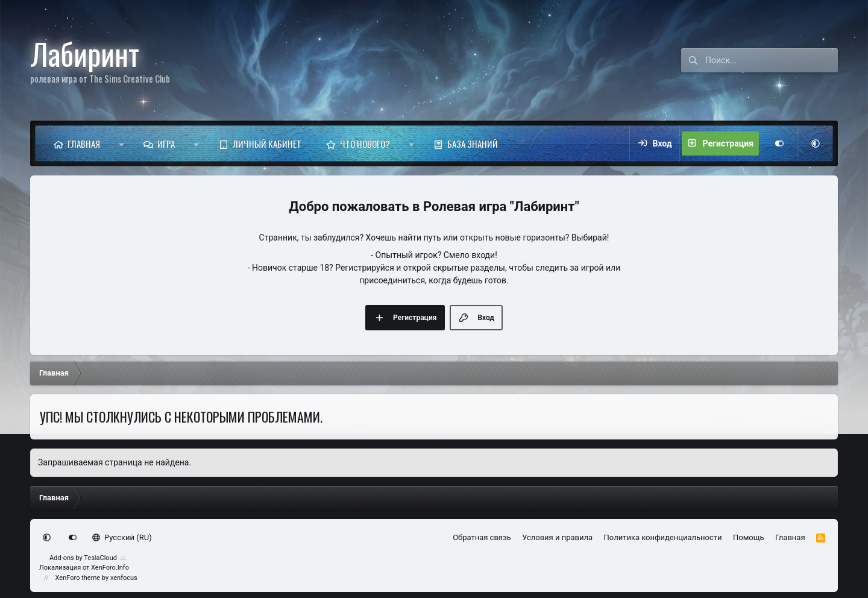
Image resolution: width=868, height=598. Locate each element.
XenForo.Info (110, 568)
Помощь (749, 537)
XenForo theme (78, 578)
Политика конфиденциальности (663, 537)
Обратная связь (482, 537)
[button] (121, 143)
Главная (84, 143)
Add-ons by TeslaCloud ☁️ (88, 558)
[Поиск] (772, 60)
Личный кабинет (267, 143)
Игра (166, 143)
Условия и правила (557, 537)
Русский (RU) (122, 537)
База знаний (473, 143)
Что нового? (365, 143)
